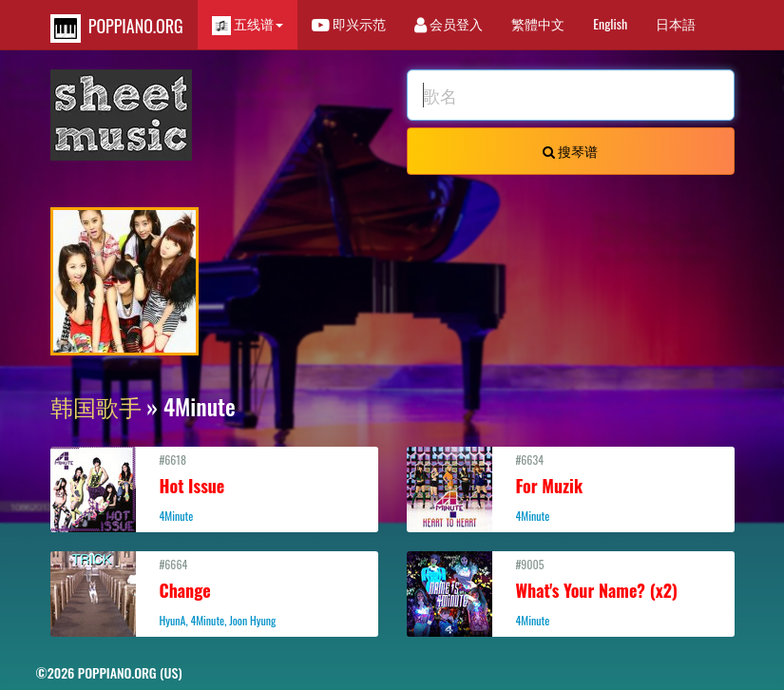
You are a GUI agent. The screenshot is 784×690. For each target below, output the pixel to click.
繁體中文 (538, 23)
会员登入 (449, 23)
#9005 (571, 592)
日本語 (676, 23)
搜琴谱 (570, 151)
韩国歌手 (96, 406)
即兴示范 (349, 23)
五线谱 (248, 24)
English (610, 23)
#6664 (214, 592)
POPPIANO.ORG (117, 28)
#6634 (571, 488)
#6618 (214, 488)
